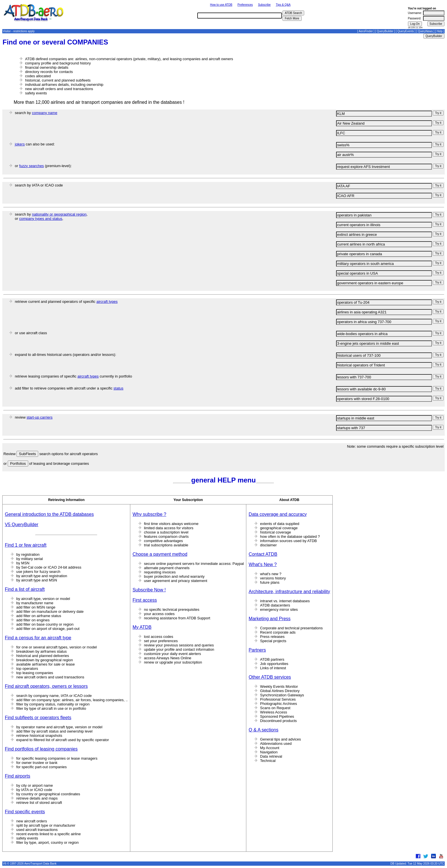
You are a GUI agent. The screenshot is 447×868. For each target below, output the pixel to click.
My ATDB (142, 627)
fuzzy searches (32, 166)
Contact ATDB (263, 554)
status (118, 388)
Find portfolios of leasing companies (41, 749)
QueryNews (425, 31)
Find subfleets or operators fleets (38, 718)
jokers (20, 144)
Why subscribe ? (149, 514)
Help (440, 31)
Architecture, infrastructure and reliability (289, 592)
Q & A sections (263, 730)
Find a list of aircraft (25, 589)
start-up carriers (39, 417)
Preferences (245, 5)
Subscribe (264, 5)
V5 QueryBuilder (22, 525)
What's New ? (263, 564)
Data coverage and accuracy (278, 514)
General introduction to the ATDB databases (49, 514)
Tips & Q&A (283, 5)
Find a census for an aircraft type (38, 638)
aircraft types (107, 302)
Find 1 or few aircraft (26, 545)
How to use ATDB (221, 5)
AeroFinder (366, 31)
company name (45, 113)
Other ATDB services (270, 677)
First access (145, 600)
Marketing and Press (270, 619)
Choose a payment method (160, 554)
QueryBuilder (385, 31)
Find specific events (25, 812)
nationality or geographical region (59, 214)
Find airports (18, 776)
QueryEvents (406, 31)
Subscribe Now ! (149, 590)
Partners (257, 650)
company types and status (41, 219)
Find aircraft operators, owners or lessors (46, 686)
